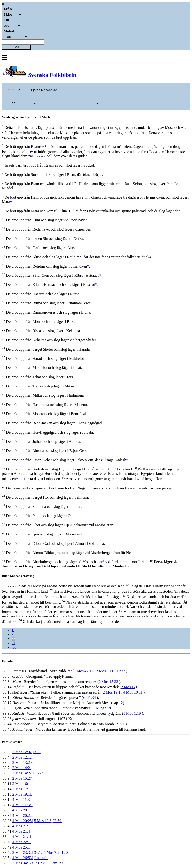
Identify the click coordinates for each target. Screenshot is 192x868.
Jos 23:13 (41, 863)
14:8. (36, 752)
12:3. (65, 852)
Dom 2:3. (57, 863)
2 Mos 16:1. (21, 784)
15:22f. (38, 773)
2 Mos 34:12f (23, 863)
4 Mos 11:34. (22, 800)
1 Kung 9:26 (102, 708)
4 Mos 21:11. (22, 837)
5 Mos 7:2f (52, 852)
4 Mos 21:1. (21, 826)
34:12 (38, 852)
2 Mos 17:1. (21, 789)
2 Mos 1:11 (105, 671)
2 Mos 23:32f (23, 852)
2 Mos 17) (129, 687)
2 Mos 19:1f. (22, 794)
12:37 (120, 671)
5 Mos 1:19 (132, 713)
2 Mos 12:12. (22, 757)
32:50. (57, 821)
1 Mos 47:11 (84, 671)
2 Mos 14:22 (22, 773)
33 (13, 639)
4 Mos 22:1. (21, 842)
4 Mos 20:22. (22, 815)
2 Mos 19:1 (112, 692)
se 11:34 (89, 698)
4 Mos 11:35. (22, 805)
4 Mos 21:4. (21, 831)
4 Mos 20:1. (21, 810)
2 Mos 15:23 (108, 682)
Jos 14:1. (41, 858)
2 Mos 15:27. (22, 778)
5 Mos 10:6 (43, 821)
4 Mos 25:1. (21, 847)
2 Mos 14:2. (21, 768)
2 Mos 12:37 (22, 752)
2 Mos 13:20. (22, 762)
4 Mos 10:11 (133, 692)
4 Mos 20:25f (23, 821)
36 (14, 647)
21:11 (120, 724)
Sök (16, 47)
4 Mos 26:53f (23, 858)
